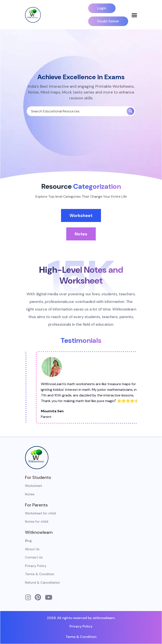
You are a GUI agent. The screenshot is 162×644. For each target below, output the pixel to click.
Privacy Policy (36, 566)
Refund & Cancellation (42, 583)
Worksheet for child (40, 513)
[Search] (77, 111)
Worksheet (81, 215)
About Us (32, 549)
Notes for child (37, 522)
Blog (28, 541)
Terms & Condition (40, 574)
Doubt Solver (108, 21)
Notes (81, 234)
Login (102, 8)
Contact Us (34, 557)
